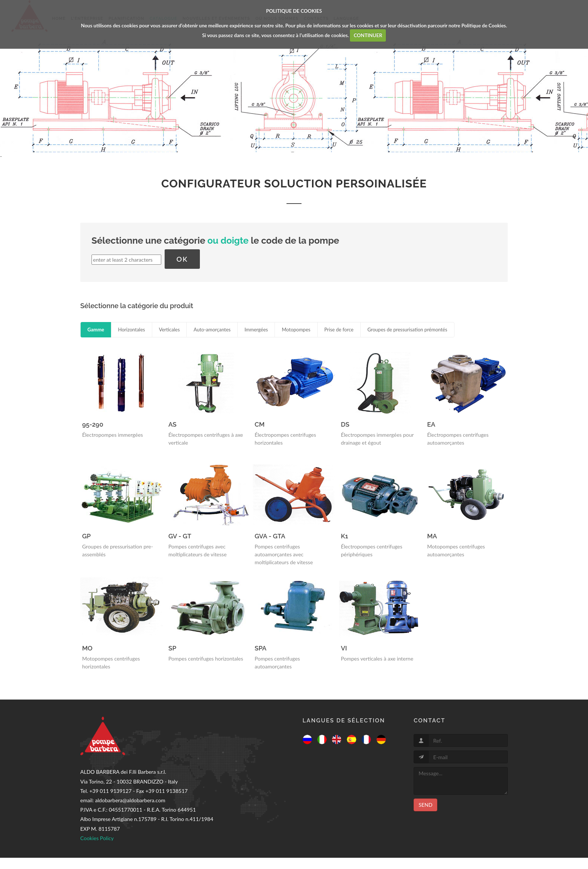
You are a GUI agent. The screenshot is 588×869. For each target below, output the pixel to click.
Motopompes (296, 330)
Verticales (169, 330)
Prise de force (339, 330)
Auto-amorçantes (212, 330)
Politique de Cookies (484, 25)
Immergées (256, 330)
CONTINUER (368, 35)
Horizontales (132, 330)
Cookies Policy (97, 838)
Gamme (96, 330)
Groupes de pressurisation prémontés (407, 330)
